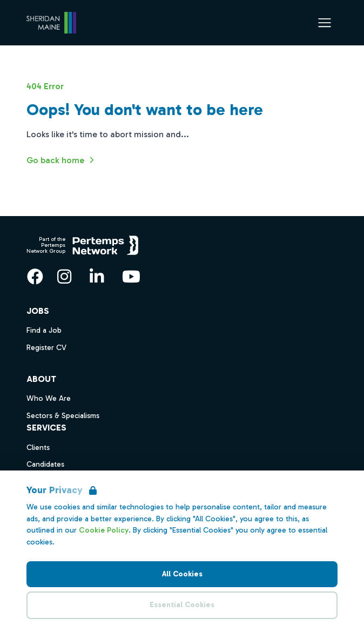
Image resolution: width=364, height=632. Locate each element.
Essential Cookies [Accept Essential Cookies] (182, 605)
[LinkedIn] (97, 277)
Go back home (62, 160)
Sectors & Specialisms (63, 416)
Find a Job (44, 330)
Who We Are (49, 398)
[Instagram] (64, 277)
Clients (38, 448)
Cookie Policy (104, 530)
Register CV (46, 348)
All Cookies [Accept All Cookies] (182, 574)
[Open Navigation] (325, 23)
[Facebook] (35, 277)
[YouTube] (131, 277)
